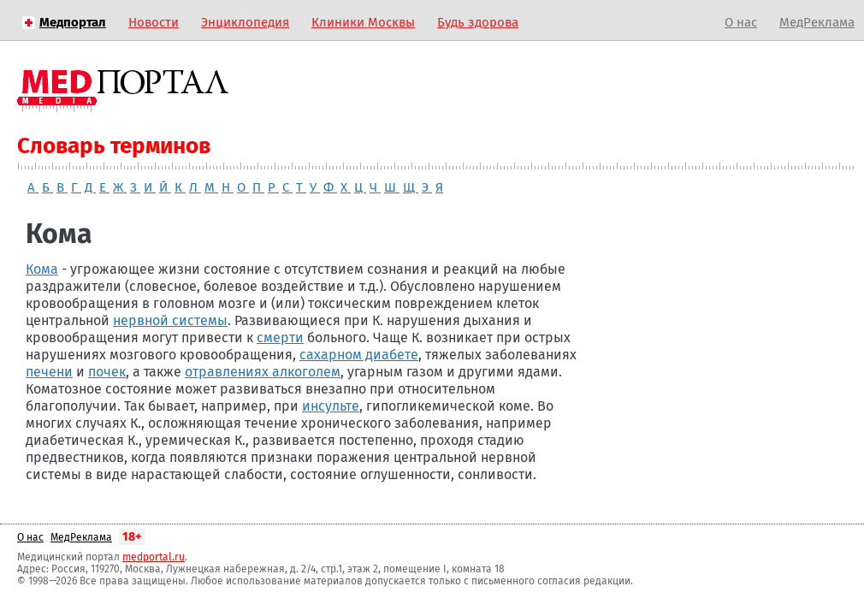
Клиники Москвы (363, 22)
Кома (42, 269)
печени (49, 372)
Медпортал (73, 22)
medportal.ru (154, 557)
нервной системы (170, 320)
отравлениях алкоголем (263, 372)
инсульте (331, 406)
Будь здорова (478, 22)
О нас (741, 22)
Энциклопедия (245, 22)
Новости (154, 22)
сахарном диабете (359, 355)
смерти (280, 338)
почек (107, 372)
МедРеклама (817, 22)
